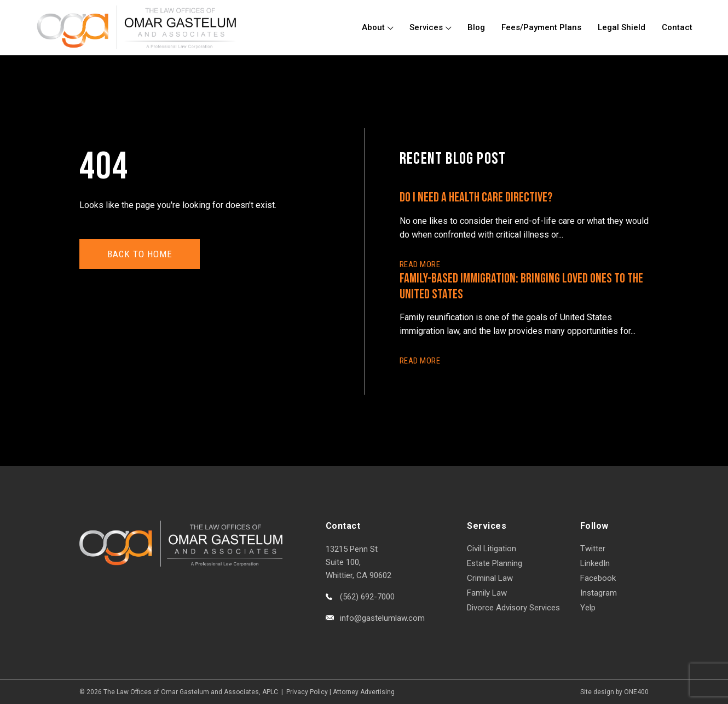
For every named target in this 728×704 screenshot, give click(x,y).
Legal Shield (622, 27)
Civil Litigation (492, 549)
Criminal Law (490, 578)
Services (426, 27)
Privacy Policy (307, 692)
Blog (476, 27)
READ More (420, 264)
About (373, 27)
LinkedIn (595, 563)
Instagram (599, 593)
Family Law (487, 593)
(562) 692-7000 (367, 597)
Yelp (588, 608)
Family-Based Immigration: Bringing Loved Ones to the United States (521, 286)
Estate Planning (495, 563)
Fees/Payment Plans (541, 27)
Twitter (593, 549)
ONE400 (636, 692)
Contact (677, 27)
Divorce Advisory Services (513, 608)
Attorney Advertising (364, 692)
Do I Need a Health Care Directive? (476, 197)
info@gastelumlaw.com (382, 618)
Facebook (598, 578)
